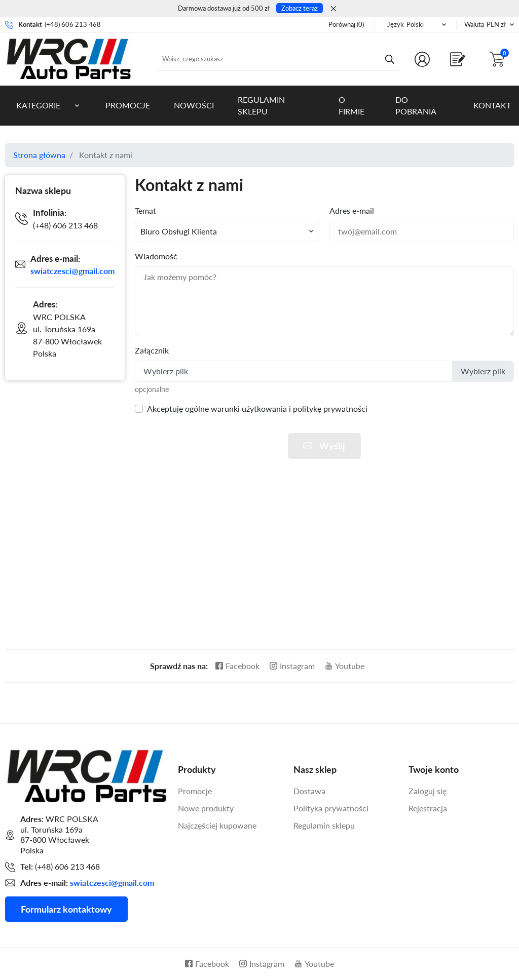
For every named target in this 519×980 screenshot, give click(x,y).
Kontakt (492, 106)
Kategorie (38, 106)
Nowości (194, 106)
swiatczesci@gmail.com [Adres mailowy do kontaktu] (112, 883)
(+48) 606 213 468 (73, 24)
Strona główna (39, 155)
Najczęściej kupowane (217, 825)
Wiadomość (156, 256)
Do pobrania (416, 106)
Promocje (128, 106)
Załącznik (152, 350)
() (346, 24)
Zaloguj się (428, 791)
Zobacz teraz (300, 8)
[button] (499, 59)
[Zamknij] (333, 9)
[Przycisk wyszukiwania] (390, 59)
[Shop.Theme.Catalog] (460, 59)
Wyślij (323, 446)
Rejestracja (428, 808)
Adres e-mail (352, 210)
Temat (145, 210)
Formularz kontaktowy (66, 909)
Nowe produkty (206, 808)
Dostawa (309, 791)
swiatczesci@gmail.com (72, 271)
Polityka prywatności (331, 808)
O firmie (351, 106)
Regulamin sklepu (261, 106)
